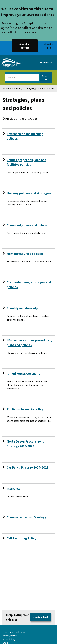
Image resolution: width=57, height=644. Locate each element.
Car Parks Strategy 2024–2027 (28, 467)
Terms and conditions (14, 632)
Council (16, 88)
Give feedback (41, 617)
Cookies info (49, 46)
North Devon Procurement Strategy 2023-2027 (25, 444)
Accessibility (9, 639)
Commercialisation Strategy (26, 517)
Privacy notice (10, 636)
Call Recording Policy (22, 538)
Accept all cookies (25, 46)
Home (6, 88)
